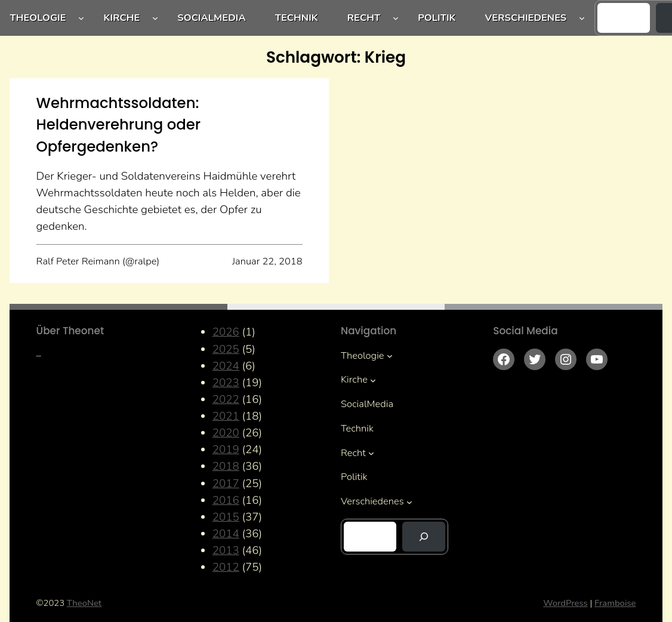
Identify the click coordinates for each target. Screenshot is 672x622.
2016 (226, 500)
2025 (226, 349)
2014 (226, 534)
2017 (226, 484)
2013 (226, 550)
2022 (226, 399)
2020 (226, 433)
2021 (226, 416)
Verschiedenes (526, 18)
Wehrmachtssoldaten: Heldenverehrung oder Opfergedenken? (119, 125)
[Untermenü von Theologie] (81, 18)
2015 (226, 517)
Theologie (38, 18)
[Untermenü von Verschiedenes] (582, 18)
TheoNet (84, 603)
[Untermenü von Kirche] (155, 18)
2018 (226, 466)
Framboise (615, 603)
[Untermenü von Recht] (396, 18)
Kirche (122, 18)
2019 (226, 449)
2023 (226, 383)
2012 (226, 567)
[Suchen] (424, 537)
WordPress (565, 603)
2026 (226, 332)
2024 (226, 366)
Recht (364, 18)
